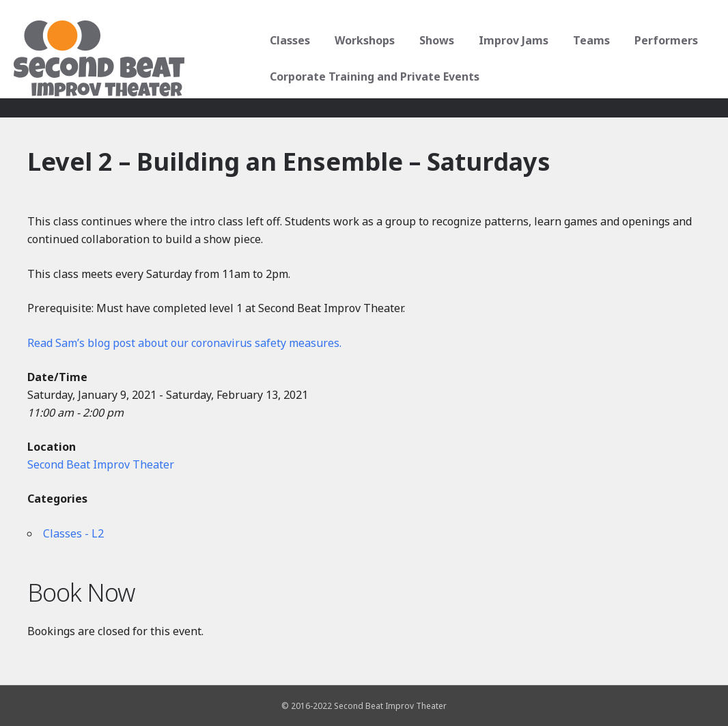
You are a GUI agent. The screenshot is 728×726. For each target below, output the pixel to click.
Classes (289, 40)
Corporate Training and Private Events (373, 76)
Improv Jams (512, 40)
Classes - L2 (73, 533)
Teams (590, 40)
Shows (435, 40)
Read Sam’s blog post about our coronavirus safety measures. (184, 343)
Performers (665, 40)
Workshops (363, 40)
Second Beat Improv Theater (101, 464)
